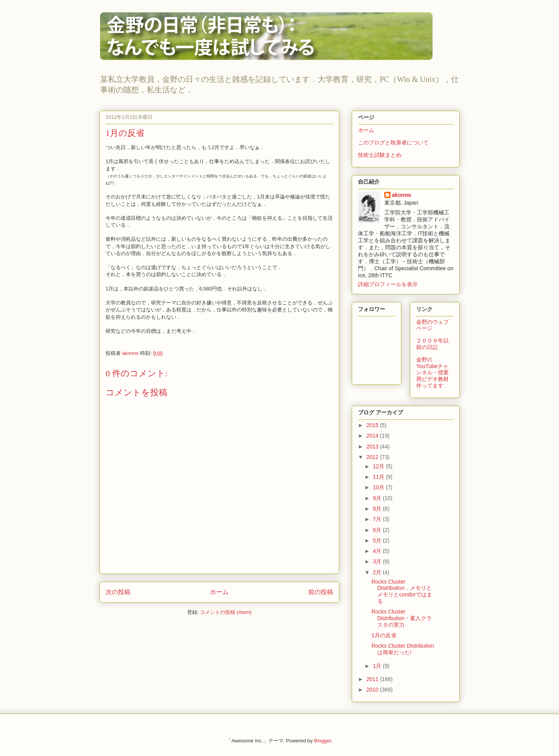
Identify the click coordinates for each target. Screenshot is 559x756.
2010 (373, 690)
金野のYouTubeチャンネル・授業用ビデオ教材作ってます (432, 373)
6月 (378, 530)
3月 (378, 561)
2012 (373, 457)
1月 (378, 666)
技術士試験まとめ (380, 155)
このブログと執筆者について (393, 143)
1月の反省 (384, 635)
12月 (379, 466)
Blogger (323, 741)
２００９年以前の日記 (432, 344)
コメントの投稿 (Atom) (226, 612)
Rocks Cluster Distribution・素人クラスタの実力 (402, 618)
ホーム (219, 592)
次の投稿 (118, 592)
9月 (378, 498)
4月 (378, 551)
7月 (378, 519)
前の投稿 (321, 592)
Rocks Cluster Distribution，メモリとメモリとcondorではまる (402, 591)
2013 (373, 447)
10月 (379, 487)
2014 (373, 436)
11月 (379, 477)
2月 (378, 572)
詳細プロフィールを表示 (388, 284)
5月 (378, 540)
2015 (373, 425)
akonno (402, 195)
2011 (373, 679)
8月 (378, 509)
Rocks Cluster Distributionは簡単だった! (403, 649)
